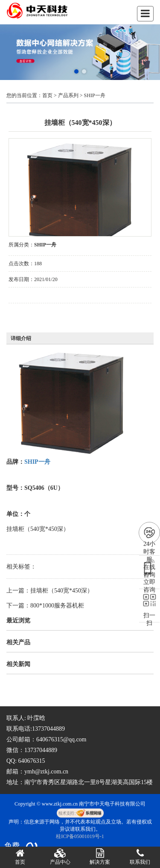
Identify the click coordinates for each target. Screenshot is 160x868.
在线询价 (32, 315)
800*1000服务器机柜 (57, 606)
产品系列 (68, 95)
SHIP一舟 (95, 95)
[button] (76, 71)
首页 (47, 95)
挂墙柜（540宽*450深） (62, 591)
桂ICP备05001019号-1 (80, 836)
